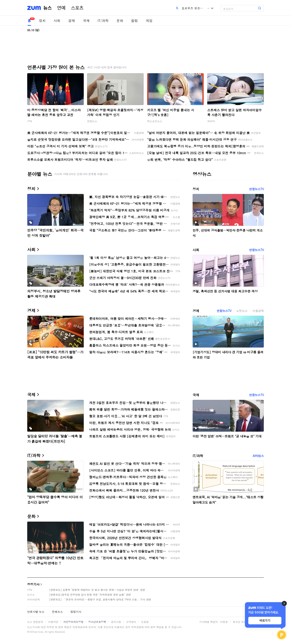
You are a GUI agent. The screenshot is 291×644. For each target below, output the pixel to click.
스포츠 (77, 8)
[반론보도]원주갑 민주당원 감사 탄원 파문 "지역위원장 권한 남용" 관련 (90, 595)
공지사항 (116, 622)
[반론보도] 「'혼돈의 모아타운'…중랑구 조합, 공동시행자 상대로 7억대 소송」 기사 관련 (100, 599)
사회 (57, 21)
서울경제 (258, 311)
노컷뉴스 (242, 311)
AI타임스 (258, 456)
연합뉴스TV (256, 189)
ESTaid (33, 632)
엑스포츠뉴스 (155, 121)
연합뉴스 (92, 121)
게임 (149, 21)
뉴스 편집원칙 (35, 622)
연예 (61, 8)
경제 (72, 21)
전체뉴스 (57, 612)
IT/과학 (103, 21)
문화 (120, 21)
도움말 (145, 622)
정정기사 (33, 584)
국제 (86, 21)
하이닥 (211, 121)
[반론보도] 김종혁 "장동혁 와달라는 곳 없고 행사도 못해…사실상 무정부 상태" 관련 (97, 590)
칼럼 (134, 21)
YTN (30, 121)
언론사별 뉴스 (36, 612)
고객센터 (131, 622)
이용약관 (53, 622)
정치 (42, 21)
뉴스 (48, 8)
